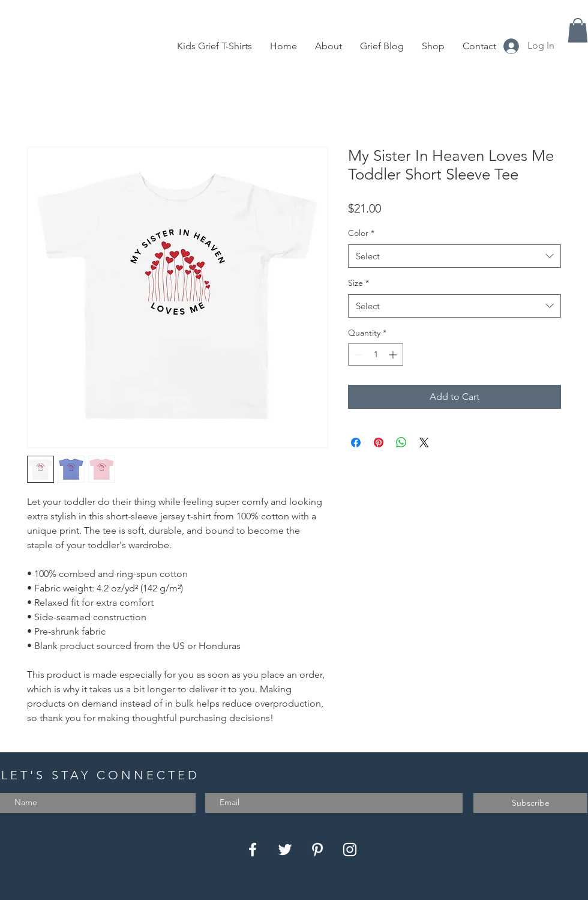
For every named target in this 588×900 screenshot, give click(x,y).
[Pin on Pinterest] (379, 442)
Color (361, 233)
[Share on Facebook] (356, 442)
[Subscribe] (530, 803)
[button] (578, 30)
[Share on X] (424, 442)
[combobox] (454, 256)
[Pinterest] (317, 850)
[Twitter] (285, 850)
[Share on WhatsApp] (401, 442)
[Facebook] (253, 850)
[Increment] (394, 355)
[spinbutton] (376, 355)
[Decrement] (357, 355)
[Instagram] (350, 850)
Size (358, 283)
